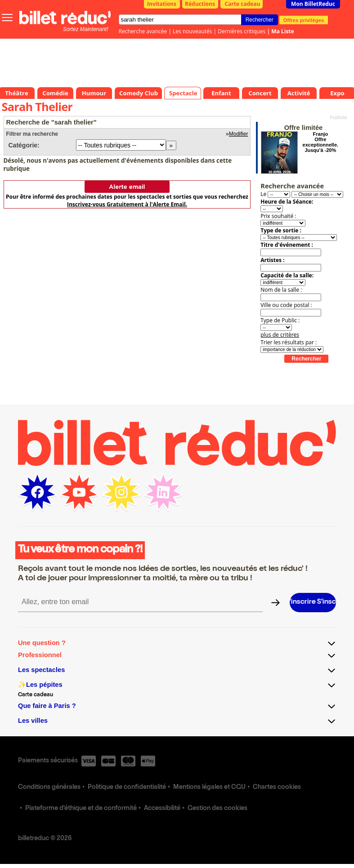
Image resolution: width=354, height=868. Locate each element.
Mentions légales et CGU (209, 788)
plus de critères (280, 335)
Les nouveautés (192, 31)
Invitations (162, 4)
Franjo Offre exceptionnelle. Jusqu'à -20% (320, 142)
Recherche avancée (143, 31)
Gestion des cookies (217, 809)
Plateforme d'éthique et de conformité (81, 809)
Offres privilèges (304, 20)
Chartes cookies (277, 788)
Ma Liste (282, 31)
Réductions (200, 4)
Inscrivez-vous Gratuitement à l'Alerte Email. (127, 204)
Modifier (239, 134)
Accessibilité (162, 809)
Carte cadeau (243, 4)
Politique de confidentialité (127, 788)
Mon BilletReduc (313, 4)
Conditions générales (49, 788)
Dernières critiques (242, 31)
